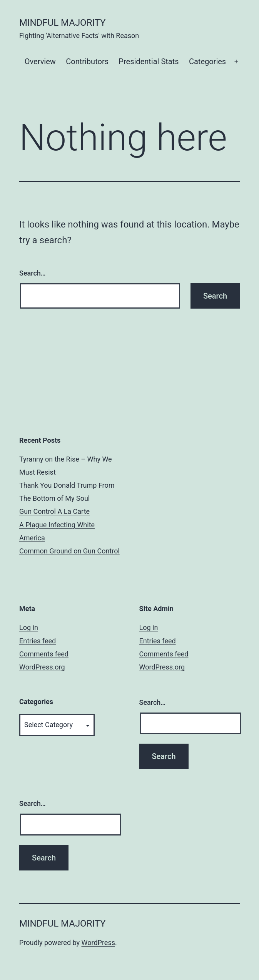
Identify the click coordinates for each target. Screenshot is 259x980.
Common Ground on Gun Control (69, 551)
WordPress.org (42, 667)
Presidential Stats (149, 61)
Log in (29, 627)
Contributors (87, 61)
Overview (40, 61)
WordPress (98, 943)
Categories (207, 61)
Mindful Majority (63, 23)
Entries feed (38, 641)
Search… (33, 273)
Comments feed (44, 654)
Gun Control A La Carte (54, 511)
